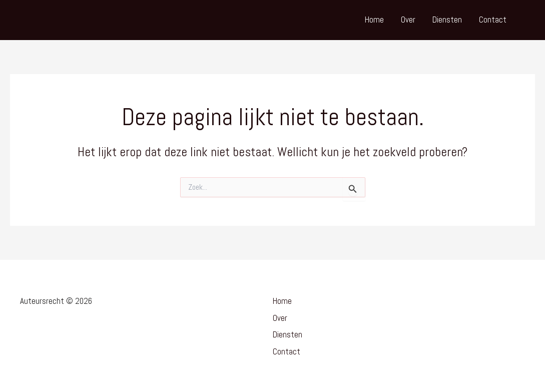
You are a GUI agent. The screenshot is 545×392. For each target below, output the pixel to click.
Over (408, 20)
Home (374, 20)
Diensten (447, 20)
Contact (493, 20)
